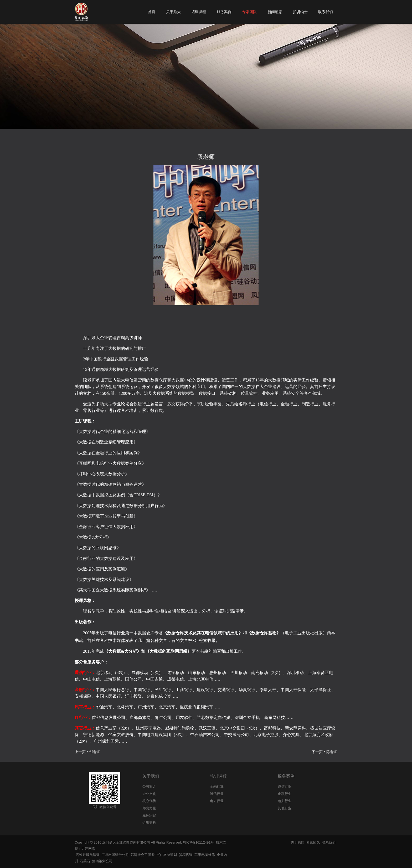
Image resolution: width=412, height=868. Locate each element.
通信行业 (285, 786)
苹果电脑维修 (205, 855)
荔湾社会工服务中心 (146, 855)
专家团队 (313, 842)
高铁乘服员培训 (88, 855)
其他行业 (285, 808)
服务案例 (286, 776)
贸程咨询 (186, 855)
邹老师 (95, 752)
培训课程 (218, 776)
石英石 (85, 861)
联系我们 (329, 842)
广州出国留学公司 (115, 855)
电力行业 (285, 801)
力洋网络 (88, 849)
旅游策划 (170, 855)
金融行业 (285, 794)
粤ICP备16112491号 (199, 842)
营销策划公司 (102, 861)
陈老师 (332, 752)
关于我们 (151, 776)
